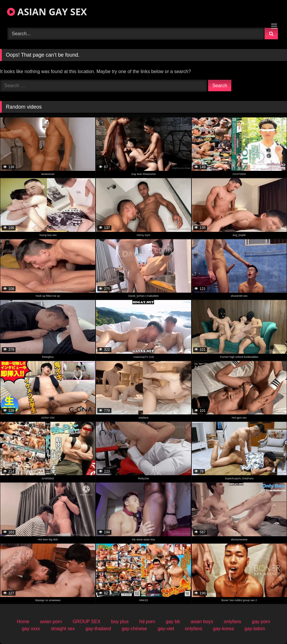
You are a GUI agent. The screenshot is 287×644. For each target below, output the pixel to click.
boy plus (120, 622)
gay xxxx (31, 629)
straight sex (63, 629)
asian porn (51, 622)
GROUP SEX (87, 622)
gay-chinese (134, 629)
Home (23, 622)
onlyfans (232, 622)
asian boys (202, 622)
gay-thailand (98, 629)
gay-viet (166, 629)
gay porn (261, 622)
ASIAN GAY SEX (47, 12)
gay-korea (224, 629)
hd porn (147, 622)
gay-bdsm (255, 629)
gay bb (173, 622)
